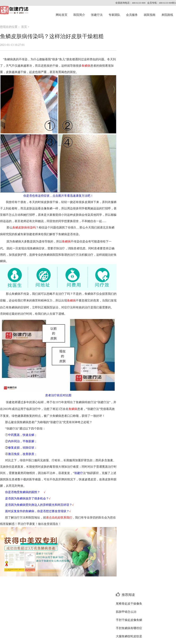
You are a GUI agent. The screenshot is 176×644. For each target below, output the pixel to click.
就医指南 (150, 15)
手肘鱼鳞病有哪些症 (129, 628)
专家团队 (114, 15)
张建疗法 (97, 15)
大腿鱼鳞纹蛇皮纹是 (129, 636)
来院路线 (167, 15)
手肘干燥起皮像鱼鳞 (129, 620)
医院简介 (79, 15)
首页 (24, 27)
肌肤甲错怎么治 (126, 612)
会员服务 (132, 15)
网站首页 (62, 15)
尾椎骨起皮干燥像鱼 (129, 604)
